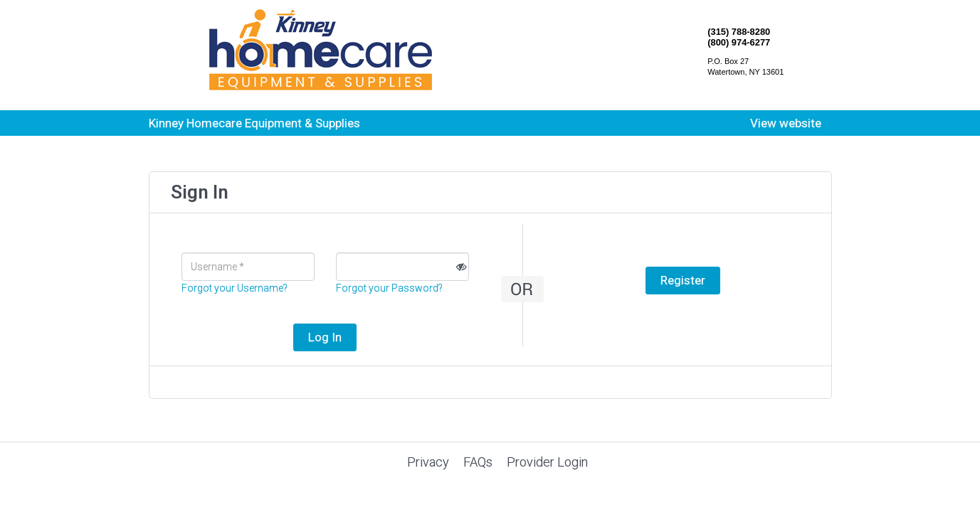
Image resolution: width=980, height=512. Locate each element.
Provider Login (547, 462)
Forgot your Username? (235, 288)
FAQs (478, 462)
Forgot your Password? (389, 288)
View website (786, 123)
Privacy (428, 462)
